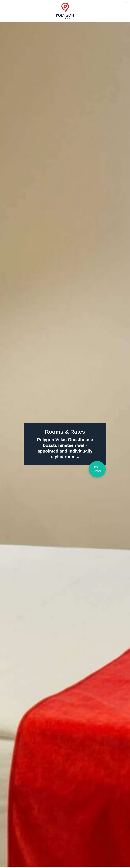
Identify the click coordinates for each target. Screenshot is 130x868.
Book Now (97, 469)
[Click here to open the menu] (127, 3)
